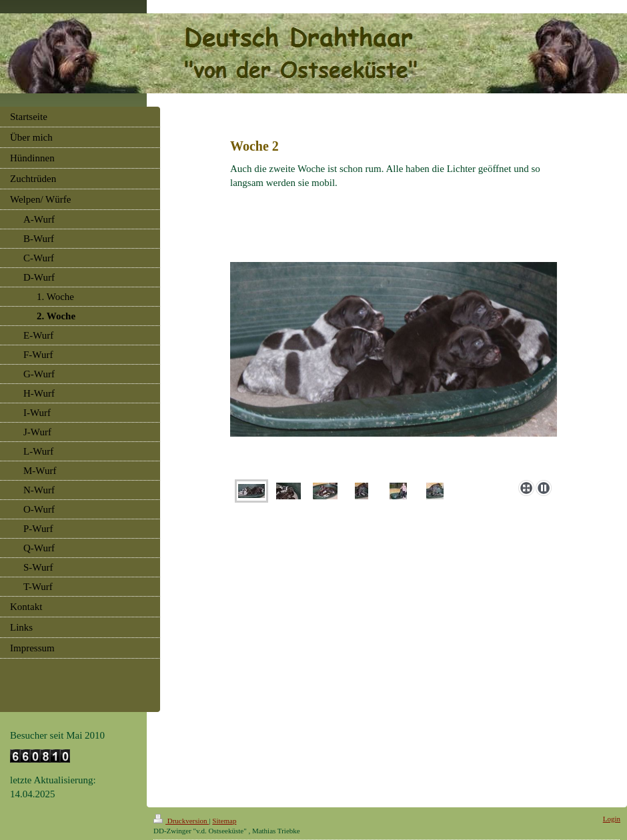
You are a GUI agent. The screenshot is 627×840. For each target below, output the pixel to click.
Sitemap (224, 821)
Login (612, 819)
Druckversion (181, 821)
